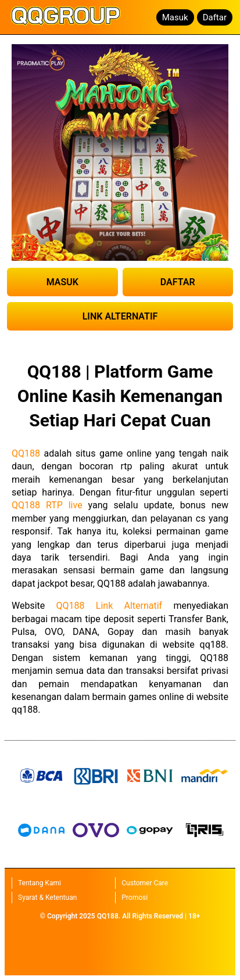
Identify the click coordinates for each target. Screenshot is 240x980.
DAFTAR (178, 282)
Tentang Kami (40, 883)
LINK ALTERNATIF (120, 316)
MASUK (62, 282)
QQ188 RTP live (47, 505)
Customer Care (145, 883)
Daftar (215, 17)
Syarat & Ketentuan (47, 898)
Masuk (175, 17)
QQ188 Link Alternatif (110, 606)
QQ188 (26, 453)
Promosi (135, 898)
